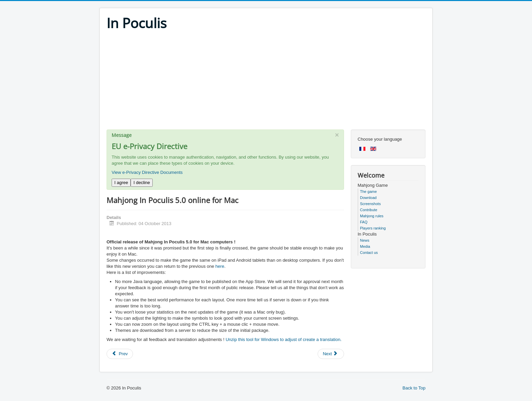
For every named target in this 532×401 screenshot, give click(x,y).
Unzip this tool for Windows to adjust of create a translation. (284, 339)
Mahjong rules (372, 216)
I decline (141, 183)
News (365, 240)
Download (368, 198)
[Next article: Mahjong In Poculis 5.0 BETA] (331, 354)
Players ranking (373, 228)
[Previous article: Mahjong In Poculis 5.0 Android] (120, 354)
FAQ (364, 222)
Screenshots (370, 204)
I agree (121, 183)
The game (368, 192)
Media (365, 246)
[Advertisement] (266, 82)
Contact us (369, 253)
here (220, 266)
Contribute (369, 210)
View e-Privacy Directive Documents (147, 172)
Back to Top (414, 388)
